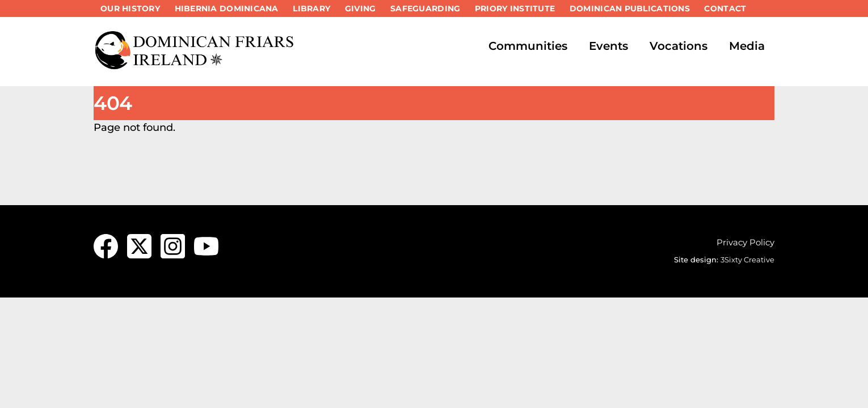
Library (311, 8)
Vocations (679, 46)
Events (608, 46)
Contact (725, 8)
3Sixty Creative (747, 260)
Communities (528, 46)
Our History (130, 8)
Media (747, 46)
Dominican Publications (630, 8)
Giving (361, 8)
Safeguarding (425, 8)
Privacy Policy (745, 242)
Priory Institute (515, 8)
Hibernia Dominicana (227, 8)
